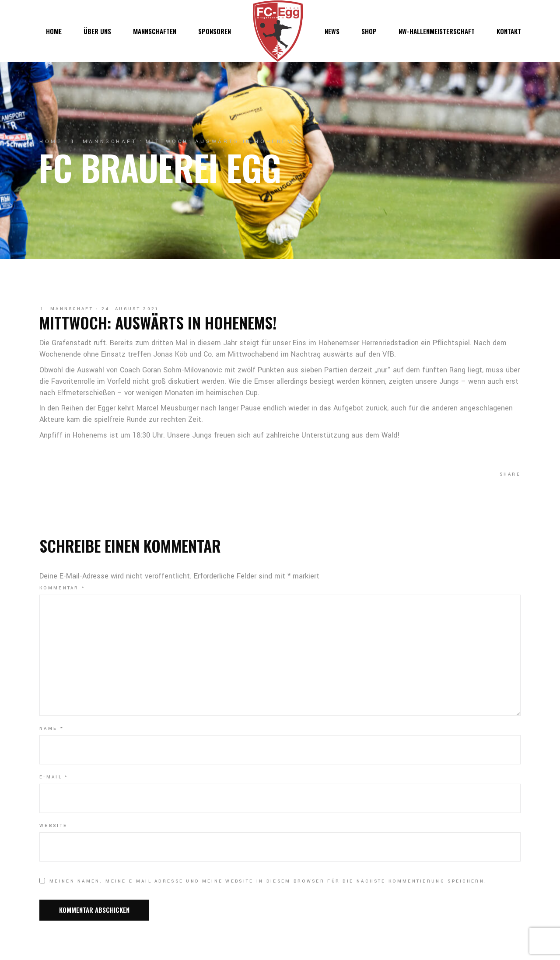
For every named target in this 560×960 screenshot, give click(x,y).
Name (52, 729)
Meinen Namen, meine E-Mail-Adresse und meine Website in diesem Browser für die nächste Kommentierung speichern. (268, 881)
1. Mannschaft (104, 142)
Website (53, 826)
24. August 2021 (131, 309)
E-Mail (54, 777)
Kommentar (62, 588)
